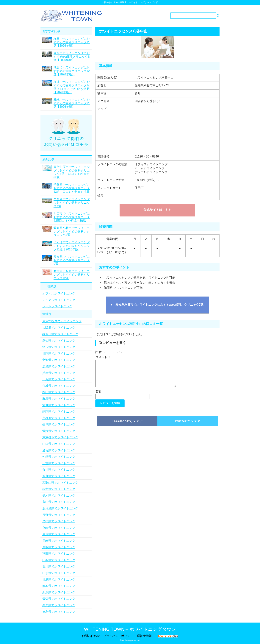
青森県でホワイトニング (59, 599)
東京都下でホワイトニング (60, 437)
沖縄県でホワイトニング (59, 457)
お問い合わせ (91, 636)
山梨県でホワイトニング (59, 560)
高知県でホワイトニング (59, 605)
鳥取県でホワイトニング (59, 547)
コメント (103, 357)
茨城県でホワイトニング (59, 386)
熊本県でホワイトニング (59, 586)
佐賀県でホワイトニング (59, 534)
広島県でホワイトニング (59, 366)
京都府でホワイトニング (59, 418)
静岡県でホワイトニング (59, 412)
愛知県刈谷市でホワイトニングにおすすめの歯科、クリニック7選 (158, 305)
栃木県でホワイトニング (59, 496)
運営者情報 (144, 636)
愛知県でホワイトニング (59, 341)
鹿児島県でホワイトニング (60, 508)
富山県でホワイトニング (59, 502)
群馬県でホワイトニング (59, 399)
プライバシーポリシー (118, 636)
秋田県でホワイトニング (59, 554)
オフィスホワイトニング (59, 293)
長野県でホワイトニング (59, 515)
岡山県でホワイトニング (59, 392)
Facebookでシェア (127, 426)
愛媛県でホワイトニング (59, 431)
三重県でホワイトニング (59, 463)
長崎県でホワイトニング (59, 541)
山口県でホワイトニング (59, 444)
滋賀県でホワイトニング (59, 450)
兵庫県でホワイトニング (59, 373)
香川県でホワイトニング (59, 470)
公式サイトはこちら (158, 210)
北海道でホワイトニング (59, 360)
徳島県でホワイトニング (59, 612)
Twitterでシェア (188, 426)
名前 (98, 396)
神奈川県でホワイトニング (60, 334)
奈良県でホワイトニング (59, 476)
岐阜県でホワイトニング (59, 424)
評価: (99, 352)
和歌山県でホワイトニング (60, 483)
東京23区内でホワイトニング (62, 321)
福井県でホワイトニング (59, 489)
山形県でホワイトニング (59, 573)
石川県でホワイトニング (59, 566)
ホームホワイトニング (57, 306)
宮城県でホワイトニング (59, 405)
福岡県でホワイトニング (59, 354)
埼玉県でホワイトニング (59, 347)
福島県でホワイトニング (59, 580)
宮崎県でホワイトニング (59, 528)
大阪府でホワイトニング (59, 328)
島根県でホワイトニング (59, 521)
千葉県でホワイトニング (59, 379)
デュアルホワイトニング (59, 300)
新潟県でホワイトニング (59, 592)
